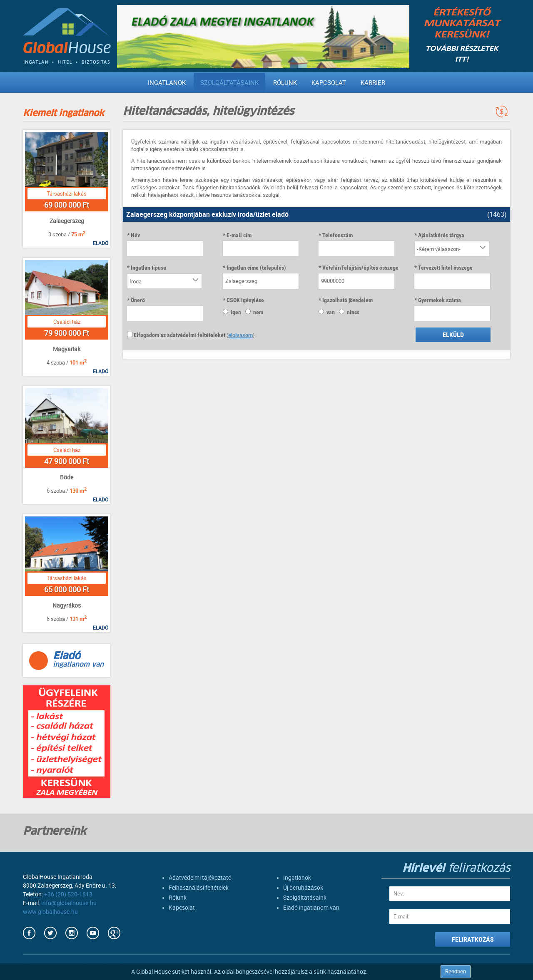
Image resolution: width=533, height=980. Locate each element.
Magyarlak (67, 349)
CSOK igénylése (245, 300)
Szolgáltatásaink (229, 83)
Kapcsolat (329, 83)
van (327, 312)
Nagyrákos (67, 605)
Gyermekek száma (440, 300)
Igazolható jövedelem (347, 300)
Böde (67, 477)
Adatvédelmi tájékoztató (200, 878)
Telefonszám (337, 235)
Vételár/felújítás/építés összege (360, 268)
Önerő (138, 300)
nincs (349, 312)
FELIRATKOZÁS (473, 939)
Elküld (453, 335)
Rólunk (285, 83)
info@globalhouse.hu (69, 903)
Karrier (373, 83)
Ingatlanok (167, 83)
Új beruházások (303, 888)
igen (232, 312)
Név (135, 235)
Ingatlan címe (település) (256, 268)
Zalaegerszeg (67, 221)
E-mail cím (239, 235)
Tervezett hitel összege (445, 268)
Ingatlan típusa (148, 268)
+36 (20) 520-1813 (68, 894)
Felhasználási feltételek (199, 888)
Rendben (456, 971)
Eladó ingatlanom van (311, 908)
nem (254, 312)
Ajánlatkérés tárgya (441, 235)
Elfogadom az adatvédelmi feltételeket (176, 335)
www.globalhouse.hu (50, 912)
